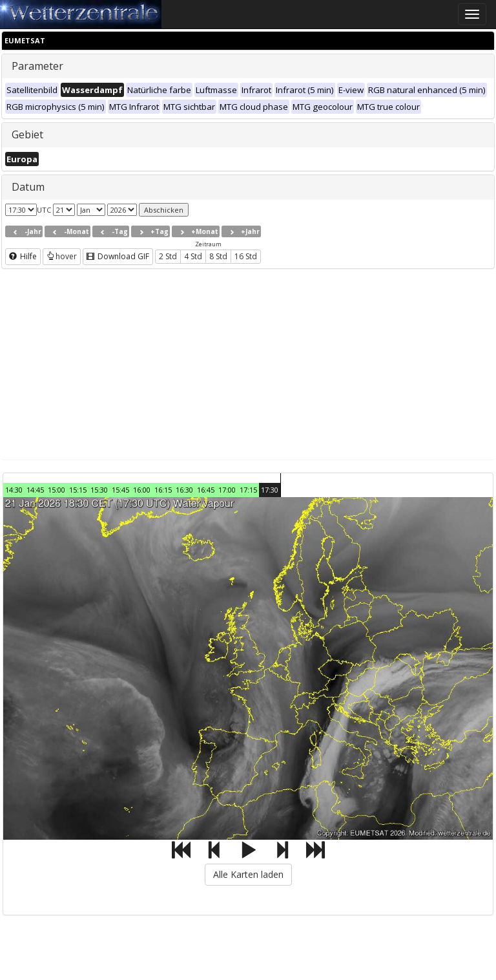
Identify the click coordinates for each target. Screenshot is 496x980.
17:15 (248, 490)
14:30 (14, 490)
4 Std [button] (193, 256)
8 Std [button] (218, 256)
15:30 (99, 490)
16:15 (163, 490)
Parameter (37, 66)
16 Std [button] (246, 256)
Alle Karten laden (248, 874)
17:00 (227, 490)
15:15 (78, 490)
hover (62, 256)
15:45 (120, 490)
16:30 (184, 490)
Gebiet (27, 134)
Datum (28, 187)
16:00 (142, 490)
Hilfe (23, 256)
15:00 (57, 490)
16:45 (206, 490)
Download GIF (118, 256)
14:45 (35, 490)
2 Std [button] (168, 256)
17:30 (270, 490)
